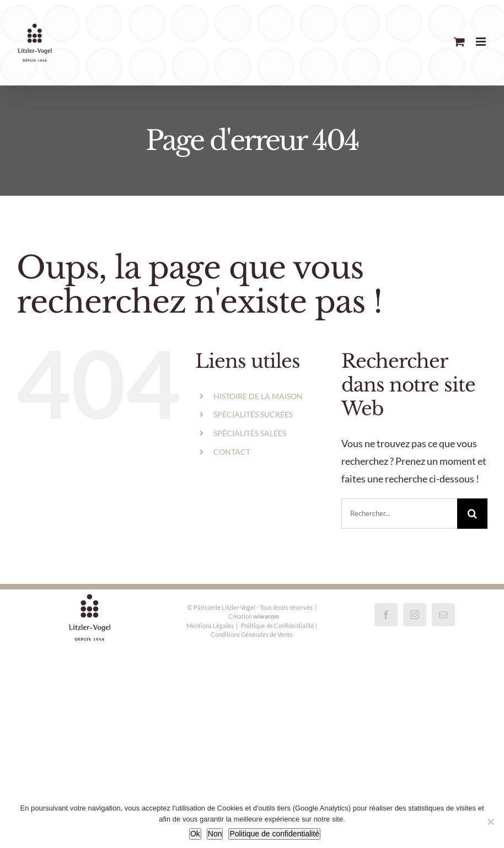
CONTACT (232, 452)
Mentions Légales (210, 626)
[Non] (490, 822)
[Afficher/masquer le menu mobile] (482, 42)
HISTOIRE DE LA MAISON (258, 396)
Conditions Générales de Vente (252, 634)
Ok (195, 834)
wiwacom (266, 616)
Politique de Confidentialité (278, 626)
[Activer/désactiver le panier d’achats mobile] (459, 42)
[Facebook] (386, 615)
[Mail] (443, 615)
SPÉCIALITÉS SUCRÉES (253, 414)
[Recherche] (472, 514)
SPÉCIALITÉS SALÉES (250, 433)
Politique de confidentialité (274, 834)
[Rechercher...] (399, 514)
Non (215, 834)
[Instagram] (415, 615)
